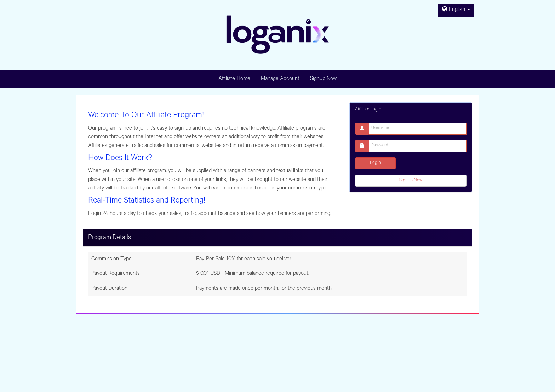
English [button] (456, 10)
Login (375, 163)
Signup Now (411, 181)
